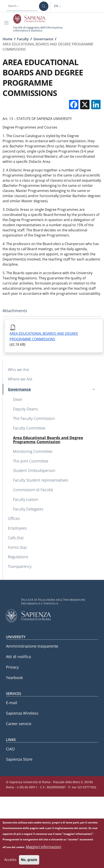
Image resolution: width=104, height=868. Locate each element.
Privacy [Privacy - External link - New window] (12, 667)
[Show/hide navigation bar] (7, 23)
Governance (43, 39)
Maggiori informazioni (43, 850)
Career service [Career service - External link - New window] (19, 724)
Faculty (23, 39)
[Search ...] (44, 6)
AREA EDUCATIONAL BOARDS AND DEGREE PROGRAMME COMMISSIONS (44, 336)
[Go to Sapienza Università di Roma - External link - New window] (32, 19)
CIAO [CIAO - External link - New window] (10, 749)
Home (7, 39)
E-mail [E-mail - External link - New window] (12, 703)
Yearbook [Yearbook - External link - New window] (14, 678)
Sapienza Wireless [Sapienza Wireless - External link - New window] (22, 713)
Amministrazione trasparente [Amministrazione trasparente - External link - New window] (32, 646)
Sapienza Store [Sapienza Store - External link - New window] (19, 759)
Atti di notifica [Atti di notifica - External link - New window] (18, 657)
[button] (58, 6)
